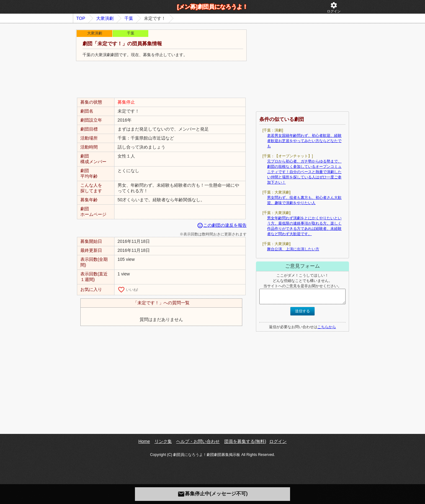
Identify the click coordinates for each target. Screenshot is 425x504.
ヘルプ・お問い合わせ (198, 441)
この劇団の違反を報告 (222, 225)
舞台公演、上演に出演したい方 (293, 249)
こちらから (327, 327)
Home (144, 441)
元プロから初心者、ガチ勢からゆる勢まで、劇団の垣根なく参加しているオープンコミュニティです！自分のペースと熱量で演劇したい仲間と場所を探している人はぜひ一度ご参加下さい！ (304, 172)
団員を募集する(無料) (245, 441)
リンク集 (163, 441)
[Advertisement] (161, 80)
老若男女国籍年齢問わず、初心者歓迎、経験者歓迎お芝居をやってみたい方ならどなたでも (304, 141)
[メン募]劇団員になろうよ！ (212, 7)
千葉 (129, 18)
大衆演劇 (105, 18)
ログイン (334, 7)
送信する (302, 311)
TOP (81, 18)
